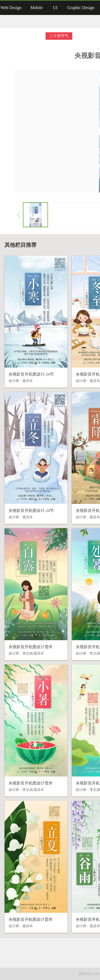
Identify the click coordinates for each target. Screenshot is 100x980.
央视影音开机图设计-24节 (31, 374)
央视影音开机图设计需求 (31, 647)
